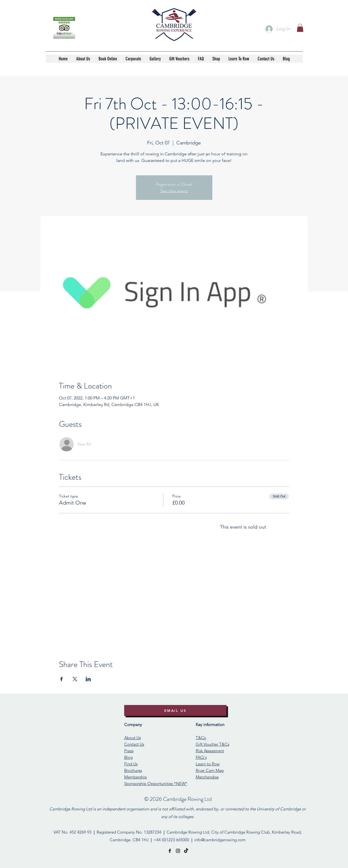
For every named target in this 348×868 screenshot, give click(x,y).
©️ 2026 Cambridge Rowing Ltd (178, 799)
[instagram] (178, 851)
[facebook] (170, 851)
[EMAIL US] (175, 710)
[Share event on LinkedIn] (88, 679)
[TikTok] (186, 851)
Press (129, 751)
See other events (174, 191)
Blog (128, 757)
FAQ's (201, 757)
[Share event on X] (75, 679)
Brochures (133, 770)
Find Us (131, 764)
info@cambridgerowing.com (220, 840)
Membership (136, 777)
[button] (300, 28)
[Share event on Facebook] (62, 679)
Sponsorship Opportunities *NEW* (156, 783)
